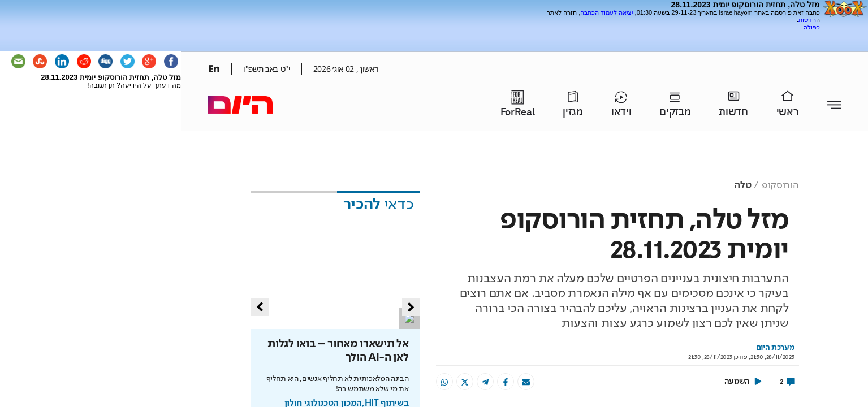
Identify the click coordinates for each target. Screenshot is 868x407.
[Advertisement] (688, 35)
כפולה (812, 27)
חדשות (807, 20)
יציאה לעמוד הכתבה (606, 12)
